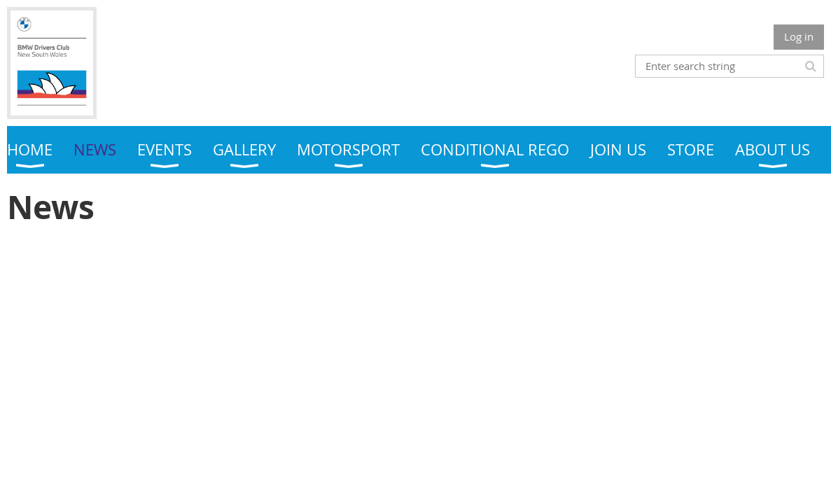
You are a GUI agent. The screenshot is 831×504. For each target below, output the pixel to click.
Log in (799, 36)
